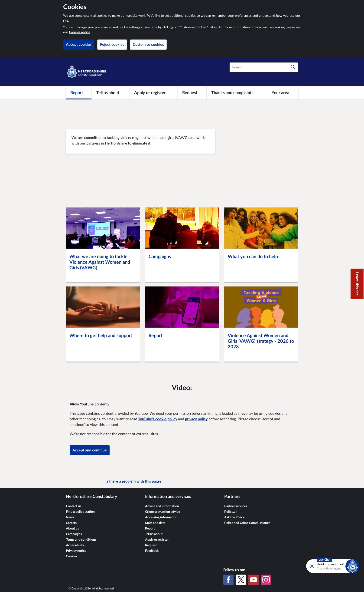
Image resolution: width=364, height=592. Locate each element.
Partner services (236, 506)
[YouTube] (253, 580)
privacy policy (196, 419)
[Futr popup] (323, 566)
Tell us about (154, 534)
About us (72, 529)
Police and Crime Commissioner (247, 523)
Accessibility (75, 545)
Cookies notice (80, 32)
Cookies (72, 556)
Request (151, 545)
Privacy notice (76, 551)
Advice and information (162, 506)
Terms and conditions (81, 540)
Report (150, 529)
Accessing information (161, 517)
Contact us (74, 506)
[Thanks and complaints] (237, 93)
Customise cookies (148, 45)
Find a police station (80, 512)
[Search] (293, 67)
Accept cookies (79, 45)
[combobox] (264, 67)
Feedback (152, 551)
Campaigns (74, 534)
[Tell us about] (110, 93)
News (70, 517)
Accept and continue (90, 450)
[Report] (79, 93)
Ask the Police (234, 517)
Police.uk (231, 512)
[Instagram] (266, 580)
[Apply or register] (153, 93)
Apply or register (157, 540)
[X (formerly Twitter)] (241, 580)
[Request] (192, 93)
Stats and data (155, 523)
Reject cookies (112, 45)
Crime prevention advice (162, 512)
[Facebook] (228, 580)
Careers (71, 523)
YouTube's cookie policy (158, 419)
